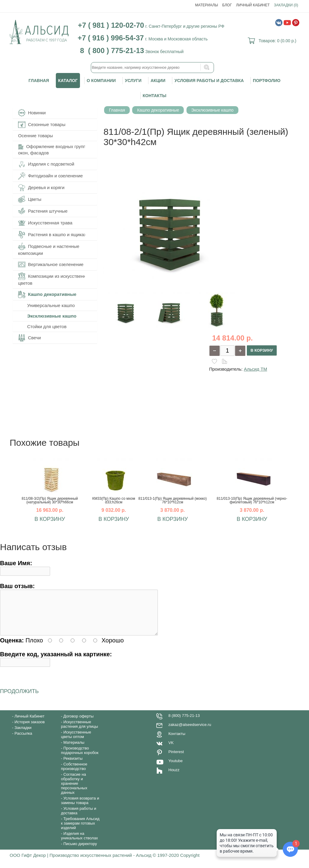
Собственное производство (74, 774)
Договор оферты (78, 723)
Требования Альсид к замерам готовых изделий (80, 830)
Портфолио (267, 81)
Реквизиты (73, 766)
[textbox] (152, 68)
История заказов (30, 729)
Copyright (190, 862)
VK (171, 750)
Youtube (175, 768)
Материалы (207, 5)
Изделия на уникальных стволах (80, 843)
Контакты (154, 96)
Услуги (133, 81)
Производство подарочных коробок (80, 758)
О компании (101, 81)
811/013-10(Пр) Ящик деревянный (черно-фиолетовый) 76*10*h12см (252, 500)
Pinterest (176, 759)
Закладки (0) (286, 5)
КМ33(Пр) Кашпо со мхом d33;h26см (114, 500)
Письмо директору (80, 851)
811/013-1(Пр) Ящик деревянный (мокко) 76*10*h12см (173, 500)
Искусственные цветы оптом (76, 742)
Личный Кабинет (253, 5)
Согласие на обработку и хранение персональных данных (74, 791)
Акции (158, 81)
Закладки (23, 735)
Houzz (174, 777)
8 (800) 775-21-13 (184, 723)
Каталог (68, 81)
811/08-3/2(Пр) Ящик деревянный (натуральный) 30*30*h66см (50, 500)
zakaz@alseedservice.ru (190, 732)
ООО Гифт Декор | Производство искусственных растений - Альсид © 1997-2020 (95, 862)
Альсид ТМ (255, 369)
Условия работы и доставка (209, 81)
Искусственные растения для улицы (80, 731)
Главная (39, 81)
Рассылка (23, 741)
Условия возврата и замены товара (80, 808)
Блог (227, 5)
